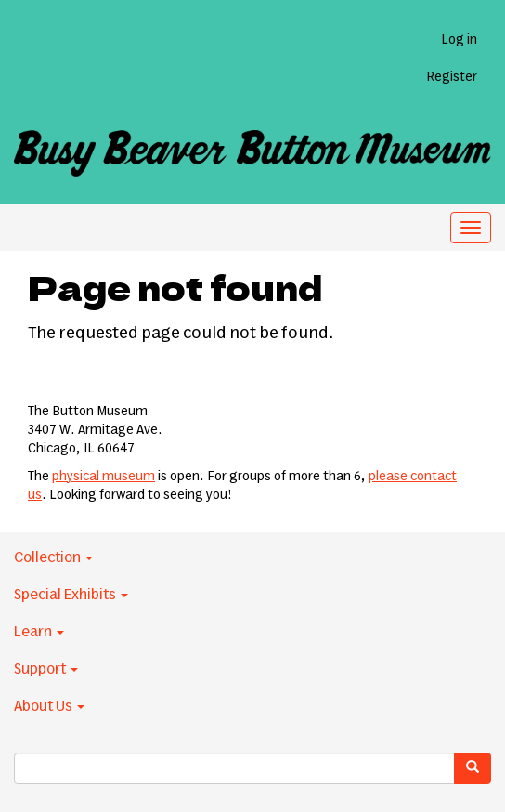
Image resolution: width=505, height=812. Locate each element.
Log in (459, 40)
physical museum (104, 477)
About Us (49, 706)
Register (452, 77)
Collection (53, 557)
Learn (39, 632)
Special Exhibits (71, 595)
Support (46, 669)
